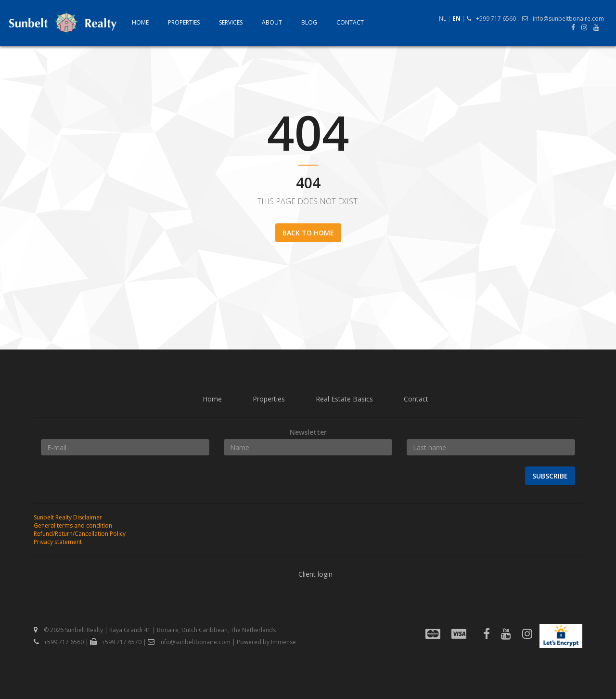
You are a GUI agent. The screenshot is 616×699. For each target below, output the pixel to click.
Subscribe (550, 476)
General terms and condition (73, 525)
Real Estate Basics (344, 399)
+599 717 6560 (491, 19)
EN (456, 19)
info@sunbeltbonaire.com (563, 19)
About (272, 23)
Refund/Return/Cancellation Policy (80, 534)
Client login (315, 574)
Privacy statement (58, 542)
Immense (283, 642)
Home (140, 23)
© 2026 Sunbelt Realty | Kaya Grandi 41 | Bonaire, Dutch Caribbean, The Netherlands (155, 630)
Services (231, 23)
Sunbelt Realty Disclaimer (68, 517)
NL (443, 19)
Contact (350, 23)
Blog (309, 23)
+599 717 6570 (116, 642)
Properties (184, 23)
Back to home (308, 233)
